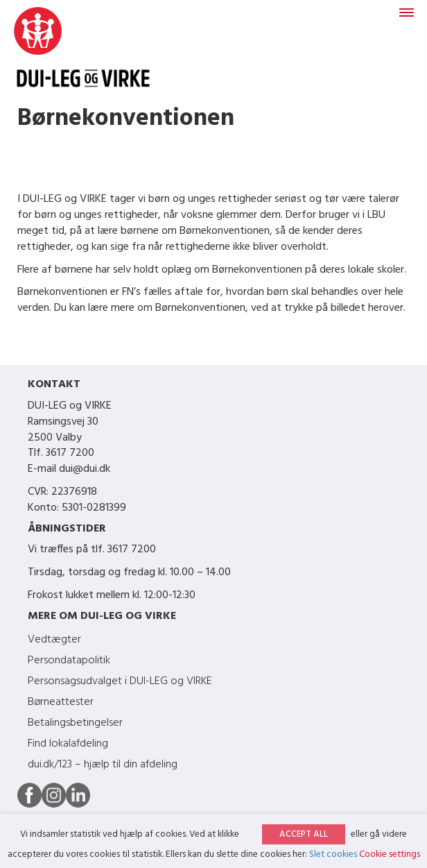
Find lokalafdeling (68, 744)
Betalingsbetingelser (75, 723)
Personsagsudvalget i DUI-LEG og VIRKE (120, 681)
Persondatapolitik (69, 661)
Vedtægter (54, 640)
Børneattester (61, 702)
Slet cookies (333, 854)
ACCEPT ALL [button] (304, 834)
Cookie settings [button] (390, 854)
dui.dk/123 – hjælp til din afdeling (103, 765)
